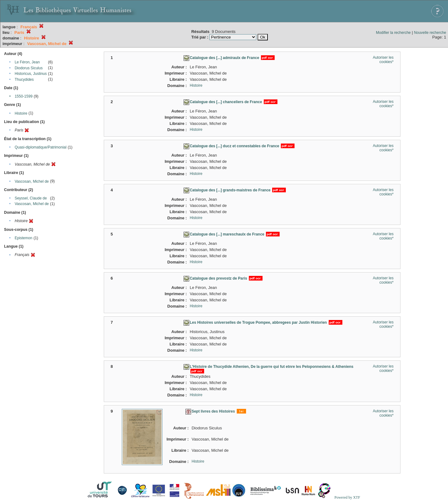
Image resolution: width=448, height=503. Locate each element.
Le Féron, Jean (27, 62)
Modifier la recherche (393, 33)
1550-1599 (23, 96)
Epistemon (23, 238)
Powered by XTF (347, 497)
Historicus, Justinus (31, 74)
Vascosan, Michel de (32, 181)
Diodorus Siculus (29, 68)
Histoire (21, 113)
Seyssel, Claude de (31, 198)
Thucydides (24, 80)
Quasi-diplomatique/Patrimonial (41, 147)
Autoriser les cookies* (383, 60)
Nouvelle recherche (430, 33)
